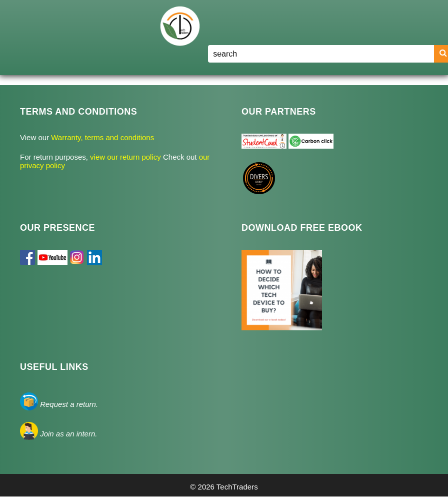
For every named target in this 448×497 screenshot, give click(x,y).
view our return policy (126, 157)
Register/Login (361, 50)
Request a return (68, 404)
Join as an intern (67, 434)
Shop (272, 50)
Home (222, 50)
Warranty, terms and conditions (101, 137)
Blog (309, 50)
